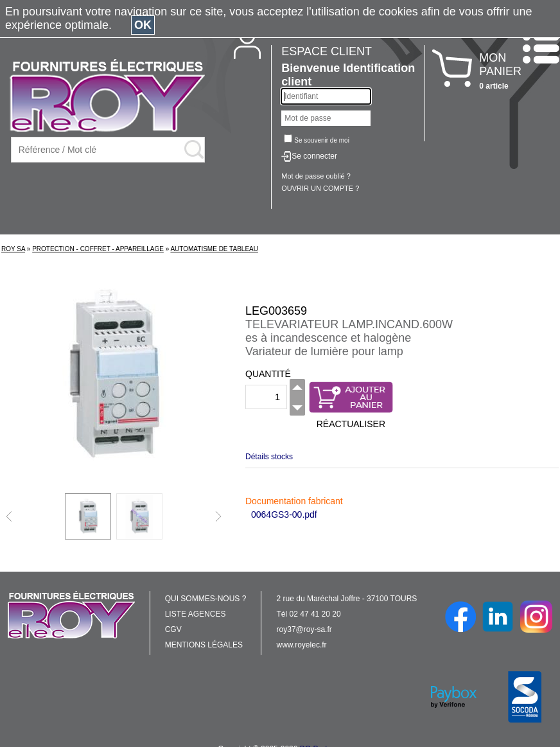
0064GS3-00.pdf (284, 514)
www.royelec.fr (302, 645)
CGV (173, 629)
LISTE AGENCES (196, 614)
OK (143, 25)
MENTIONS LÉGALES (204, 645)
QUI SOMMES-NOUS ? (206, 599)
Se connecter (314, 156)
